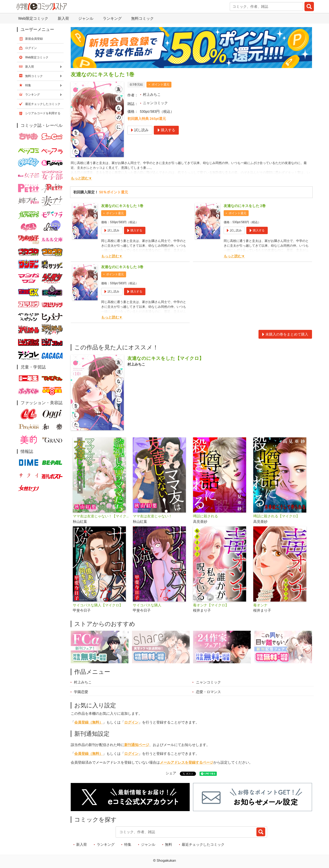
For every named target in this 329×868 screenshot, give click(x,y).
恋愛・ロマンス (208, 692)
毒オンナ (260, 605)
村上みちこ (152, 94)
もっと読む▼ (81, 178)
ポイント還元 (161, 84)
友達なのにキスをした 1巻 (122, 206)
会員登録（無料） (89, 722)
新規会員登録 (34, 39)
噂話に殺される (206, 516)
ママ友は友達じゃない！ (152, 516)
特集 (128, 844)
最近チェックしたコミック (203, 844)
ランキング (112, 18)
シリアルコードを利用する (43, 113)
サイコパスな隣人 (147, 605)
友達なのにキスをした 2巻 (245, 206)
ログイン (131, 722)
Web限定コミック (33, 18)
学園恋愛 (81, 692)
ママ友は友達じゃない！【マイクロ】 (101, 516)
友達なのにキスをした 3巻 (122, 267)
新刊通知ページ (137, 745)
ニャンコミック (155, 103)
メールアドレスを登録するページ (187, 762)
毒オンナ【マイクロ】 (211, 605)
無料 (168, 844)
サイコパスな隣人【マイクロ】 (98, 605)
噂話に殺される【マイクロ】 (276, 516)
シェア (171, 773)
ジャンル (86, 18)
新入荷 (63, 18)
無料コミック (142, 18)
